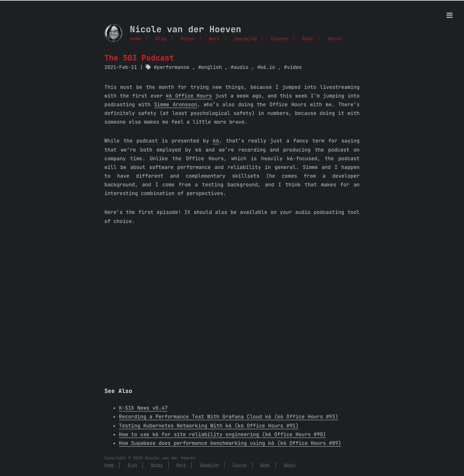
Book (265, 465)
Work (214, 39)
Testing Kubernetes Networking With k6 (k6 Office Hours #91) (209, 426)
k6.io (268, 67)
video (294, 67)
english (212, 67)
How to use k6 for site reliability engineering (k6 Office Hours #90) (222, 435)
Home (135, 39)
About (289, 465)
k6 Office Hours (189, 96)
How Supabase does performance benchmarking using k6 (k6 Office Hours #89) (230, 443)
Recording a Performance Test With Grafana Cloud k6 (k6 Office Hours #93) (229, 417)
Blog (161, 39)
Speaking (209, 465)
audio (241, 67)
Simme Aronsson (176, 105)
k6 (216, 141)
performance (173, 67)
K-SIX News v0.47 (143, 408)
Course (240, 465)
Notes (188, 39)
